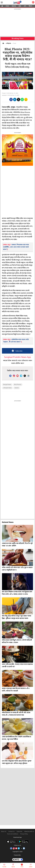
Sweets (17, 388)
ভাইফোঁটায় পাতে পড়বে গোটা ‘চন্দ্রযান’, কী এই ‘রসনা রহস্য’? (16, 341)
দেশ (25, 6)
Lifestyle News (7, 388)
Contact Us (11, 832)
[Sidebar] (2, 2)
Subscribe (19, 832)
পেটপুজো (8, 43)
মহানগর (14, 6)
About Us (4, 832)
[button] (11, 100)
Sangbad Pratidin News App (17, 357)
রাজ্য (20, 6)
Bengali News (7, 385)
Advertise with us (29, 832)
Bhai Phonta (18, 385)
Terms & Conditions (13, 834)
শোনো (7, 6)
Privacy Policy (24, 834)
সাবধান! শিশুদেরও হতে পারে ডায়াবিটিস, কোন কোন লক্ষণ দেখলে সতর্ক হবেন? (16, 247)
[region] (18, 23)
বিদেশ (30, 6)
